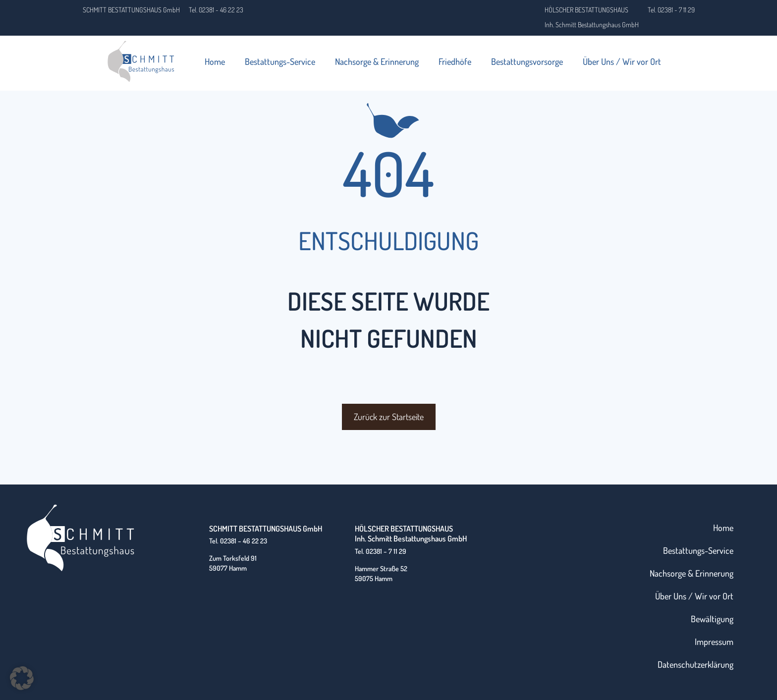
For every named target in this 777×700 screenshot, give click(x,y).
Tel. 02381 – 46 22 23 (238, 541)
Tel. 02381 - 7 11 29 (671, 10)
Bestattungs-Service (280, 61)
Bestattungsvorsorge (527, 61)
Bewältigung (712, 619)
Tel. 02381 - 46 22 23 (216, 10)
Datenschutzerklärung (695, 664)
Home (215, 61)
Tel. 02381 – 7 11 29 (381, 551)
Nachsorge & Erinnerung (377, 61)
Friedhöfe (455, 61)
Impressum (714, 642)
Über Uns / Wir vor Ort (622, 61)
